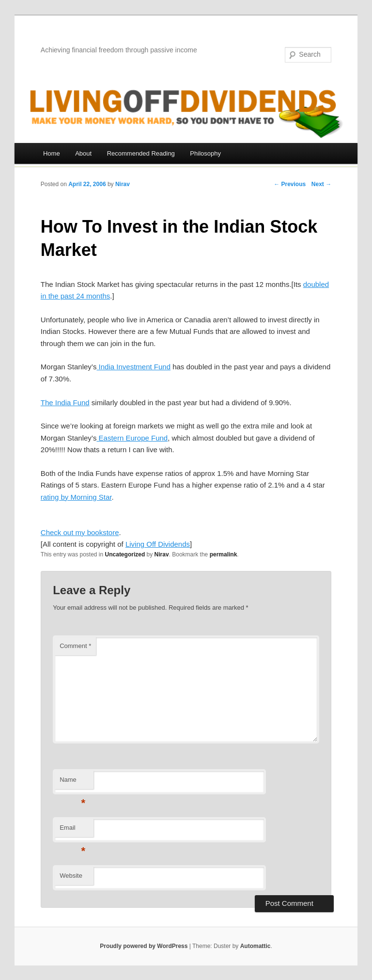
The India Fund (65, 403)
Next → (321, 184)
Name (72, 782)
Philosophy (205, 153)
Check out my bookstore (80, 532)
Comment (75, 646)
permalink (224, 554)
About (83, 153)
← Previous (290, 184)
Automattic (256, 946)
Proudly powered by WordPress (144, 946)
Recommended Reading (141, 153)
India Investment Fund (133, 367)
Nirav (123, 184)
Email (72, 830)
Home (52, 153)
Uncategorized (125, 554)
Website (71, 876)
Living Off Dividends (158, 544)
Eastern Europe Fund (132, 438)
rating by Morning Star (76, 497)
